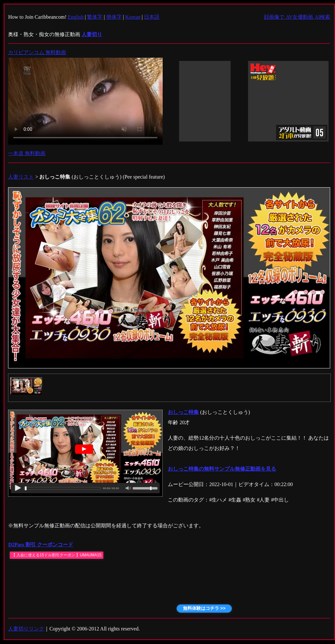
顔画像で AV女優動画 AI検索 (297, 17)
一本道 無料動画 (27, 153)
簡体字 (114, 17)
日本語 (152, 17)
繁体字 (95, 17)
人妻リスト (21, 177)
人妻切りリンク (26, 629)
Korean (133, 17)
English (76, 17)
